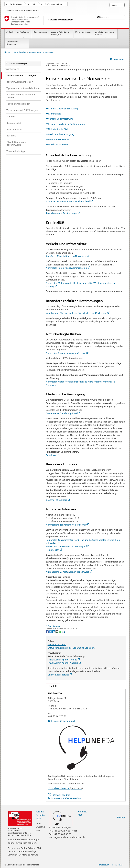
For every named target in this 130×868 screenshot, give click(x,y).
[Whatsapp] (60, 631)
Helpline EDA (54, 550)
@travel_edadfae (61, 795)
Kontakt (52, 686)
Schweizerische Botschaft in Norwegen (67, 546)
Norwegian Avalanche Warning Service (67, 353)
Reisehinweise (40, 35)
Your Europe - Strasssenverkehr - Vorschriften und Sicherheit (78, 313)
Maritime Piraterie (57, 644)
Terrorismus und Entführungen (63, 213)
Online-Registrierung (60, 675)
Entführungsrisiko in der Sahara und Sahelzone (72, 648)
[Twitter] (51, 631)
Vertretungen (24, 35)
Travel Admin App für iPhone (64, 660)
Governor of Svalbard (58, 500)
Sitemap (121, 817)
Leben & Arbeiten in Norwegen (61, 35)
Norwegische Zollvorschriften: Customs (67, 525)
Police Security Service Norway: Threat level (69, 201)
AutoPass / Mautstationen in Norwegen (67, 256)
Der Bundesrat (16, 4)
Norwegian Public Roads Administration (68, 268)
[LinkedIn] (54, 631)
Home (7, 52)
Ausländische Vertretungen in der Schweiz (69, 572)
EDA (33, 4)
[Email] (63, 631)
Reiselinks (52, 455)
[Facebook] (47, 631)
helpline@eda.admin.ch (63, 721)
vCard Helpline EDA (66, 788)
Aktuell (10, 35)
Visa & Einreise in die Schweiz (105, 35)
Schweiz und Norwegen (17, 44)
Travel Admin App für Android (64, 663)
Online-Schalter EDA (41, 815)
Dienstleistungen (83, 35)
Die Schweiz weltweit (54, 4)
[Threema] (57, 631)
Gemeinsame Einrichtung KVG (63, 413)
